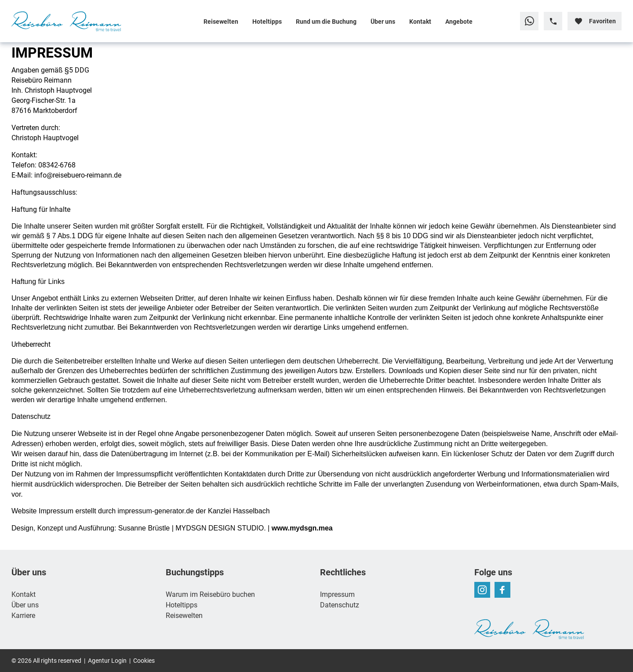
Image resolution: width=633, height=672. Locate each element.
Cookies (144, 660)
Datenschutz (340, 605)
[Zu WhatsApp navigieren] (529, 21)
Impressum (337, 594)
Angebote (459, 21)
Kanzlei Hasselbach (239, 511)
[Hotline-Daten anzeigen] (553, 21)
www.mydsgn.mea (302, 528)
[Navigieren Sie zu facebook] (502, 590)
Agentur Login (107, 660)
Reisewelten (221, 21)
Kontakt (420, 21)
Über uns (383, 21)
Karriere (23, 615)
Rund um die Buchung (326, 21)
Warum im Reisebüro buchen (210, 594)
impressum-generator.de (156, 511)
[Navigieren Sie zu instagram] (482, 590)
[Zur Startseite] (69, 21)
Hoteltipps (267, 21)
